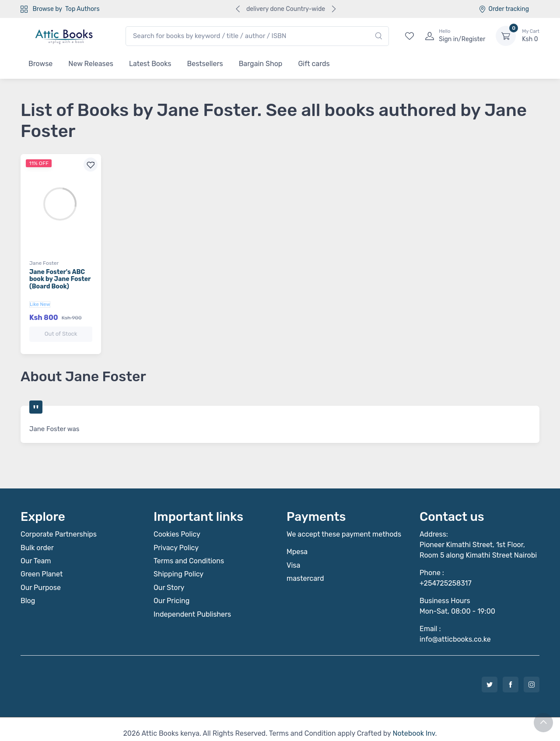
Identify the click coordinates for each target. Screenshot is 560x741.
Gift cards (314, 64)
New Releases (91, 64)
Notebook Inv (414, 725)
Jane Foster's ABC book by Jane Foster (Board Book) (60, 279)
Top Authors (82, 9)
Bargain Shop (261, 64)
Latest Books (150, 64)
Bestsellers (205, 64)
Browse (40, 64)
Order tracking (504, 9)
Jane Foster (44, 263)
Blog (28, 592)
